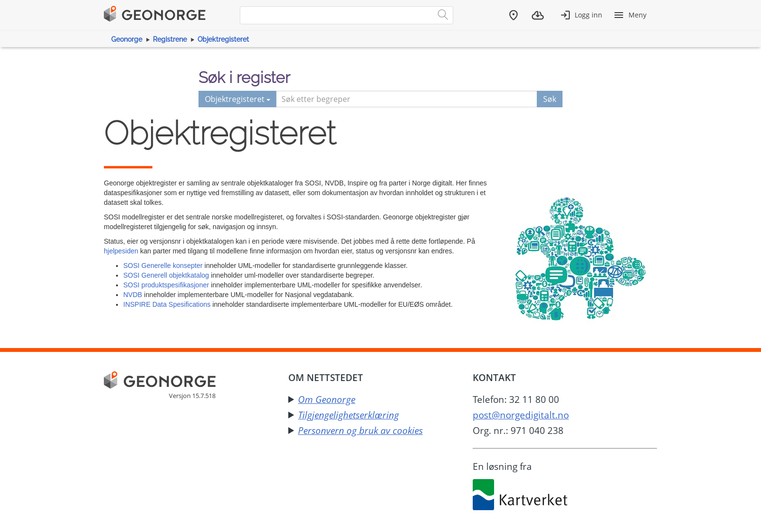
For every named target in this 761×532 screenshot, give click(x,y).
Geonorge (127, 39)
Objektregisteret (223, 39)
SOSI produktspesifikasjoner (166, 285)
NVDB (133, 295)
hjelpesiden (121, 251)
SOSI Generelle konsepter (163, 266)
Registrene (170, 39)
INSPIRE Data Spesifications (167, 304)
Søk (550, 99)
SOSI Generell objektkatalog (166, 275)
